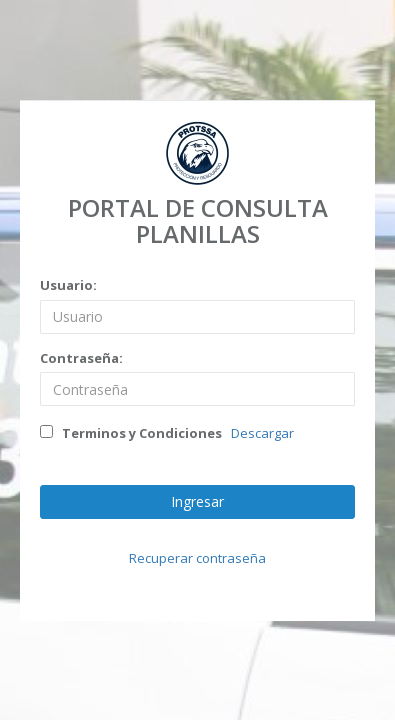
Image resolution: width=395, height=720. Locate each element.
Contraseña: (81, 358)
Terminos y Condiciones (131, 433)
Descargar (262, 433)
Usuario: (68, 285)
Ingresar (197, 501)
